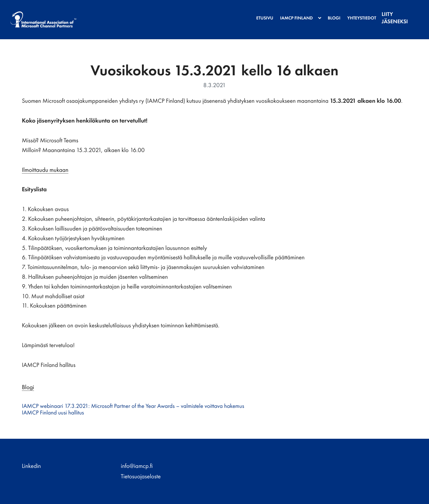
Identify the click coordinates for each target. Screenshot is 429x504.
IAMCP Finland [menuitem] (292, 13)
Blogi (28, 387)
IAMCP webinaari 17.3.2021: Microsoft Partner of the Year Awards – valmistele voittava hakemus (133, 406)
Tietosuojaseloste (141, 477)
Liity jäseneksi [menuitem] (396, 13)
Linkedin (31, 466)
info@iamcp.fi (137, 466)
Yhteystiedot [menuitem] (357, 13)
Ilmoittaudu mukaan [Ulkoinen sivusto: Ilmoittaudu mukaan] (45, 170)
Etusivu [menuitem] (260, 13)
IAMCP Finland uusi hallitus (53, 413)
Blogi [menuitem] (329, 13)
